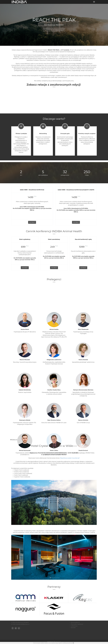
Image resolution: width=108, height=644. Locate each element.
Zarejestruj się (92, 2)
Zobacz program (60, 30)
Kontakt (83, 2)
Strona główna (35, 2)
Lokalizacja (75, 2)
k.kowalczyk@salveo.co (23, 622)
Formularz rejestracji (77, 622)
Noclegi (67, 2)
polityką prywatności (68, 643)
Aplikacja (45, 2)
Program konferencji (56, 2)
